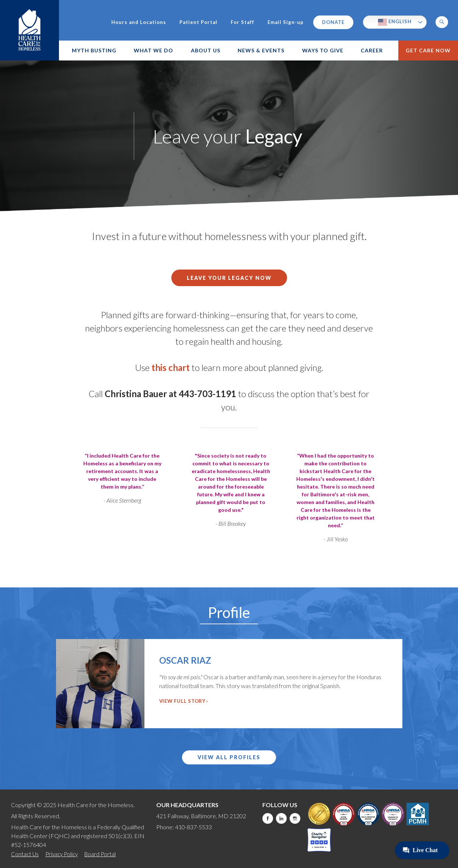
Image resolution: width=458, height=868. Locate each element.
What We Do (153, 50)
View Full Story (182, 701)
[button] (442, 22)
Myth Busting (94, 50)
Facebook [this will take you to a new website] (268, 818)
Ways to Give (323, 50)
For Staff (242, 22)
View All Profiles (229, 757)
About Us (206, 50)
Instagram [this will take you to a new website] (295, 818)
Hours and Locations (139, 22)
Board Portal (100, 854)
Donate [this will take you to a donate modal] (333, 22)
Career (372, 50)
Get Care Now (428, 50)
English (395, 22)
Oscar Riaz (185, 660)
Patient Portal (198, 22)
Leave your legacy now (229, 278)
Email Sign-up (286, 22)
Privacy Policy (62, 854)
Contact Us (25, 854)
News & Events (261, 50)
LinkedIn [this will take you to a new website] (281, 818)
